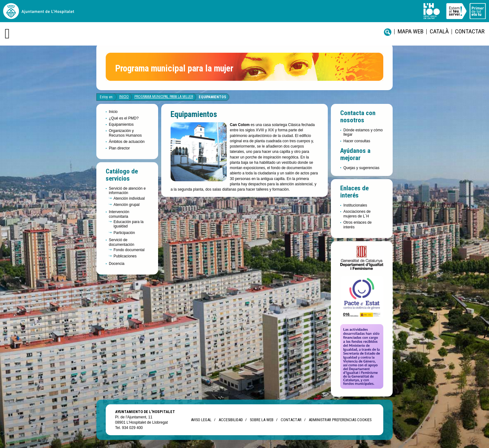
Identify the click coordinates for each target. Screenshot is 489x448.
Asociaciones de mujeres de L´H (357, 214)
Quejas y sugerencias (361, 168)
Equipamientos (212, 97)
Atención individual (129, 198)
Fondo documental (129, 250)
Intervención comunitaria (119, 214)
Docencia (117, 264)
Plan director (119, 148)
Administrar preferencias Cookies (340, 420)
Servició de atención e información (127, 191)
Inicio (124, 97)
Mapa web (411, 31)
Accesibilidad (231, 420)
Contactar (470, 31)
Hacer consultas (357, 141)
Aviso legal (201, 420)
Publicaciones (125, 256)
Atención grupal (126, 205)
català (439, 31)
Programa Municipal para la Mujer (164, 97)
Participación (124, 233)
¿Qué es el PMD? (124, 118)
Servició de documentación (121, 242)
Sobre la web (262, 420)
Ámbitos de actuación (127, 142)
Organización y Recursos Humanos (125, 133)
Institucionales (355, 205)
